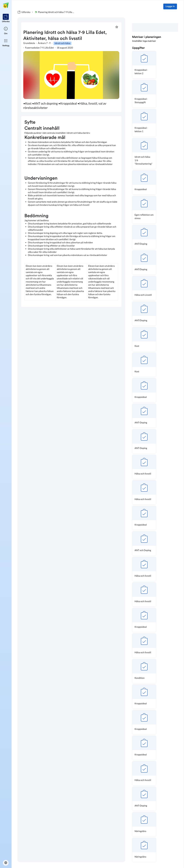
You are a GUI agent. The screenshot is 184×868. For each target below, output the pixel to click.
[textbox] (71, 211)
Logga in (170, 6)
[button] (144, 65)
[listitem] (6, 18)
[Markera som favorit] (117, 27)
